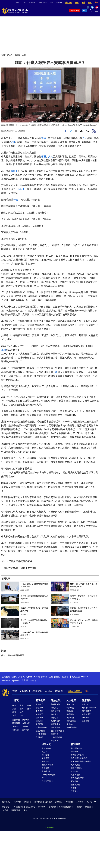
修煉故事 (74, 788)
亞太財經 (39, 737)
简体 (45, 2)
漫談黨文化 (75, 785)
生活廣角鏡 (46, 748)
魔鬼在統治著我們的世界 (81, 761)
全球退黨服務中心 (66, 807)
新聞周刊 (39, 721)
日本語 (25, 680)
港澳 (21, 705)
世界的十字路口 (57, 731)
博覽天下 (16, 726)
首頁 (3, 55)
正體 (40, 2)
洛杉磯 (29, 677)
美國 (14, 709)
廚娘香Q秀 (46, 771)
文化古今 (70, 724)
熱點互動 (55, 708)
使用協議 (49, 802)
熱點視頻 (26, 720)
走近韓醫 (86, 721)
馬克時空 (55, 734)
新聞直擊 (39, 718)
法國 (51, 677)
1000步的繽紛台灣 (48, 776)
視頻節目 (37, 691)
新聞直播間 (75, 11)
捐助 (83, 2)
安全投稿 (59, 802)
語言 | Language (56, 2)
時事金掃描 (56, 711)
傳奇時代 (74, 752)
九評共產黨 (75, 765)
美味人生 (45, 761)
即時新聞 (16, 723)
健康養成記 (86, 714)
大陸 (14, 715)
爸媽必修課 (71, 721)
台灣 (21, 709)
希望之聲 (52, 807)
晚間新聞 (39, 714)
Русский (16, 680)
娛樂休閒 (46, 744)
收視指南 (28, 802)
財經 (21, 712)
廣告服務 (69, 802)
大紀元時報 (30, 807)
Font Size (87, 131)
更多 (25, 810)
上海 (4, 350)
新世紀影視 (16, 810)
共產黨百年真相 (77, 755)
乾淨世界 (42, 807)
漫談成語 (70, 718)
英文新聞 (69, 2)
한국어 (33, 680)
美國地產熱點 (72, 727)
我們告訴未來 (76, 748)
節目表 (49, 691)
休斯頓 (44, 677)
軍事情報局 (56, 724)
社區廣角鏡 (40, 731)
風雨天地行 (75, 775)
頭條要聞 (16, 720)
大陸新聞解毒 (57, 737)
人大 (85, 138)
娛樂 (29, 705)
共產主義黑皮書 (77, 778)
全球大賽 (26, 730)
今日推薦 (26, 723)
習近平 (14, 171)
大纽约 (14, 677)
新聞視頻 (40, 700)
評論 (9, 55)
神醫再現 (86, 718)
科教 (21, 715)
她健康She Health (89, 708)
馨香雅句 (70, 714)
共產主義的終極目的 (79, 758)
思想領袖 (55, 718)
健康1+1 (85, 704)
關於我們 (17, 802)
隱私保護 (38, 802)
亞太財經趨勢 (41, 734)
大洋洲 (37, 677)
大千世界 (45, 768)
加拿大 (21, 677)
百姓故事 (74, 781)
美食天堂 (45, 758)
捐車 (90, 2)
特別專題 (76, 744)
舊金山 (57, 677)
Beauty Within (47, 765)
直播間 (59, 691)
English (84, 677)
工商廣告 (74, 791)
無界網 (5, 810)
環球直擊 (39, 708)
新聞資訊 (25, 691)
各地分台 (32, 2)
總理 (13, 142)
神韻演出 (16, 730)
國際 (14, 705)
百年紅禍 (74, 771)
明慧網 (79, 807)
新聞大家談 (56, 704)
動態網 (88, 807)
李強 (43, 138)
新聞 (17, 700)
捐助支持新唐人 (75, 691)
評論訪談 (56, 700)
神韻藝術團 (18, 807)
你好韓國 (45, 755)
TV (85, 11)
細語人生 (55, 741)
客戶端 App (91, 802)
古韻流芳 (70, 711)
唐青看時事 (56, 727)
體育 (29, 709)
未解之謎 (70, 704)
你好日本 (45, 752)
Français (6, 680)
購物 (96, 2)
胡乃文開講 (86, 711)
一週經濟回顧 (41, 727)
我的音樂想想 (47, 781)
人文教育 (71, 700)
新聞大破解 (56, 721)
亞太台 (65, 677)
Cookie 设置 (50, 827)
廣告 (77, 2)
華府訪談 (39, 724)
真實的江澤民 (76, 768)
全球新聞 (39, 704)
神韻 (17, 2)
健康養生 (87, 700)
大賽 (24, 2)
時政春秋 (55, 714)
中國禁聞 (39, 711)
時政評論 (16, 55)
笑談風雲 (70, 708)
